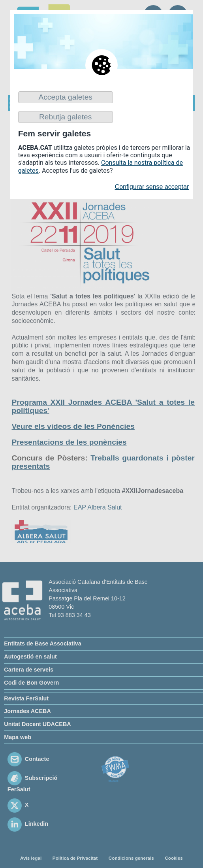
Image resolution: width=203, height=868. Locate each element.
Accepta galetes (65, 97)
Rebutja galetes (65, 117)
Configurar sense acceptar (152, 187)
